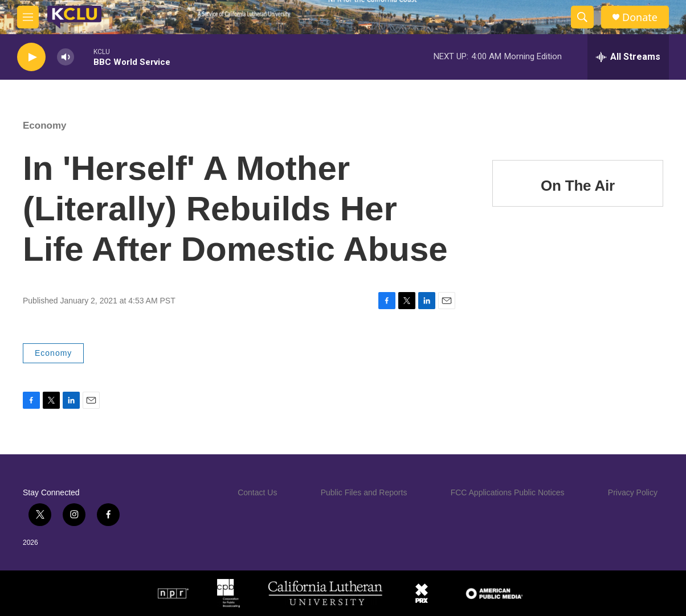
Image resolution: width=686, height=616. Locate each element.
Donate (640, 17)
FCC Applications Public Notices (508, 492)
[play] (31, 57)
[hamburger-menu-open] (28, 17)
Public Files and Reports (364, 492)
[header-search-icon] (582, 17)
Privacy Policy (633, 492)
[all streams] (628, 57)
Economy (45, 126)
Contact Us (257, 492)
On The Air (578, 186)
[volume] (66, 57)
